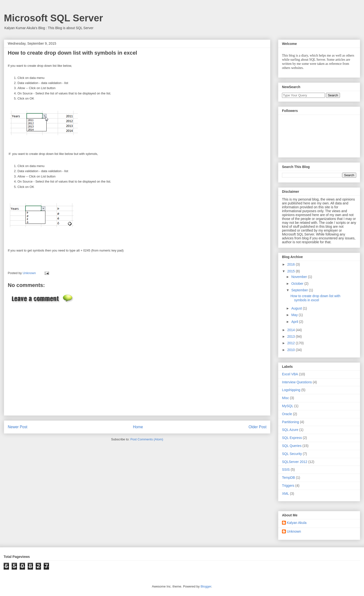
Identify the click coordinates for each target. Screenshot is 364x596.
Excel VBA (290, 374)
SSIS (286, 470)
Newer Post (18, 427)
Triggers (288, 486)
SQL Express (292, 438)
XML (285, 494)
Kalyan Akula (297, 523)
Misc (285, 398)
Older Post (257, 427)
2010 (292, 350)
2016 (292, 264)
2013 (292, 336)
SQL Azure (290, 430)
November (299, 277)
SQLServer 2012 (295, 462)
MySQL (288, 406)
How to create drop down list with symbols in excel (315, 298)
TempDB (289, 478)
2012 (292, 343)
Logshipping (291, 390)
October (298, 284)
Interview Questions (297, 382)
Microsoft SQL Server (53, 18)
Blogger (206, 586)
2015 (292, 271)
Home (138, 427)
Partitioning (290, 422)
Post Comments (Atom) (147, 439)
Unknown (294, 531)
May (295, 315)
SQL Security (292, 454)
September (300, 290)
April (295, 322)
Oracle (287, 414)
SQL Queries (292, 446)
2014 (292, 330)
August (297, 308)
